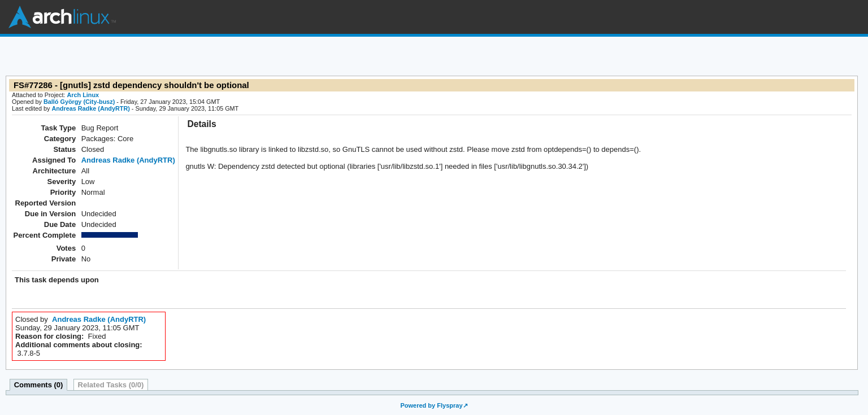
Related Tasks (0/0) (111, 385)
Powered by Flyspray (431, 405)
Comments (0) (39, 385)
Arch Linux (62, 17)
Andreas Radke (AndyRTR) (90, 108)
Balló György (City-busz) (79, 102)
